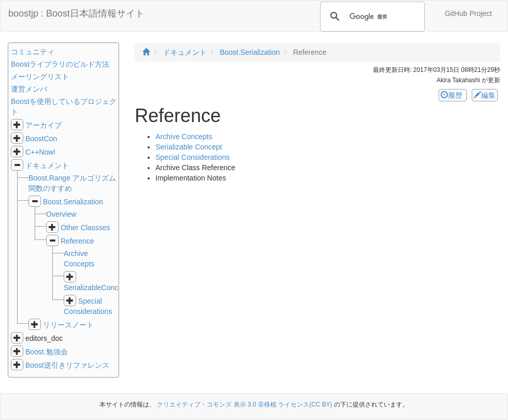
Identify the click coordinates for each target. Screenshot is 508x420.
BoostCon (41, 139)
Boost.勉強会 (47, 352)
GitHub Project (468, 13)
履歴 (453, 95)
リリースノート (68, 325)
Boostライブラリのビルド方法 (60, 64)
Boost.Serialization (73, 202)
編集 (485, 95)
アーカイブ (43, 125)
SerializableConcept (96, 288)
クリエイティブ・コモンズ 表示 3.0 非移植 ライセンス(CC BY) (244, 404)
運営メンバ (29, 89)
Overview (61, 214)
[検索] (371, 17)
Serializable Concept (188, 147)
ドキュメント (47, 166)
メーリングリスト (40, 77)
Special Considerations (192, 157)
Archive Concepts (184, 137)
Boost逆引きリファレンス (67, 365)
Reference (77, 241)
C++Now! (40, 152)
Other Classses (85, 228)
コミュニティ (33, 52)
